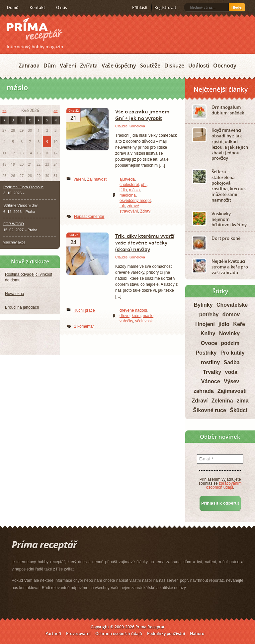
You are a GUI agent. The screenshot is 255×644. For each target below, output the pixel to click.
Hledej (237, 7)
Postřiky (206, 353)
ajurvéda (127, 179)
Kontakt (37, 7)
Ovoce (209, 343)
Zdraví (146, 211)
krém (136, 316)
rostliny (210, 362)
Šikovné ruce (210, 410)
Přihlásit (140, 7)
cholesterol (129, 185)
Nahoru (197, 634)
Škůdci (238, 410)
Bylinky (203, 305)
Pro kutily (233, 353)
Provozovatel (78, 634)
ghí (144, 185)
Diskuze (174, 66)
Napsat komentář (89, 217)
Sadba (232, 362)
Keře (239, 324)
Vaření (68, 66)
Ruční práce (84, 310)
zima (243, 401)
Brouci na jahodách (22, 307)
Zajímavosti (97, 179)
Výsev (231, 381)
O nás (62, 7)
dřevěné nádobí (133, 310)
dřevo (125, 316)
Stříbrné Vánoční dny (20, 205)
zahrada (204, 391)
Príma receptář (35, 30)
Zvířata (89, 66)
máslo (134, 190)
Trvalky (212, 372)
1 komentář (84, 326)
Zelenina (222, 401)
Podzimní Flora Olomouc (23, 187)
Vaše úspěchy (119, 66)
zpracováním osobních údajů (224, 485)
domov (231, 315)
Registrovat (165, 7)
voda (231, 372)
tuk (122, 206)
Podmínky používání (166, 634)
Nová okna (14, 294)
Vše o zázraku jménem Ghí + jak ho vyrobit (142, 115)
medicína (128, 195)
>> (55, 111)
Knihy (208, 333)
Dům (50, 66)
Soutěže (150, 66)
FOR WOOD (14, 224)
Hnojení (205, 324)
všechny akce (14, 242)
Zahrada (29, 66)
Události (199, 66)
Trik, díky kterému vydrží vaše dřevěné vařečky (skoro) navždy (145, 242)
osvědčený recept (135, 201)
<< (4, 111)
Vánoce (211, 381)
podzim (230, 343)
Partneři (53, 634)
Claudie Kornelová (130, 126)
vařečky (126, 321)
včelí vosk (144, 321)
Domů (13, 7)
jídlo (123, 190)
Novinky (229, 333)
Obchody (225, 66)
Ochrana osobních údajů (119, 634)
